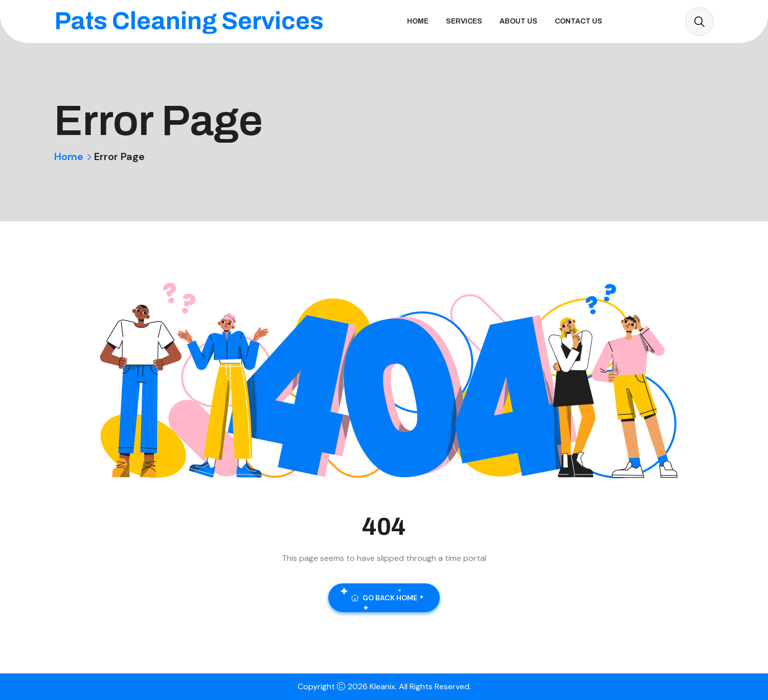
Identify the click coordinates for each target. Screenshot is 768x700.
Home (418, 21)
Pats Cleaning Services (189, 21)
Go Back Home (384, 598)
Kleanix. (384, 686)
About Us (518, 21)
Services (464, 21)
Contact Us (579, 21)
